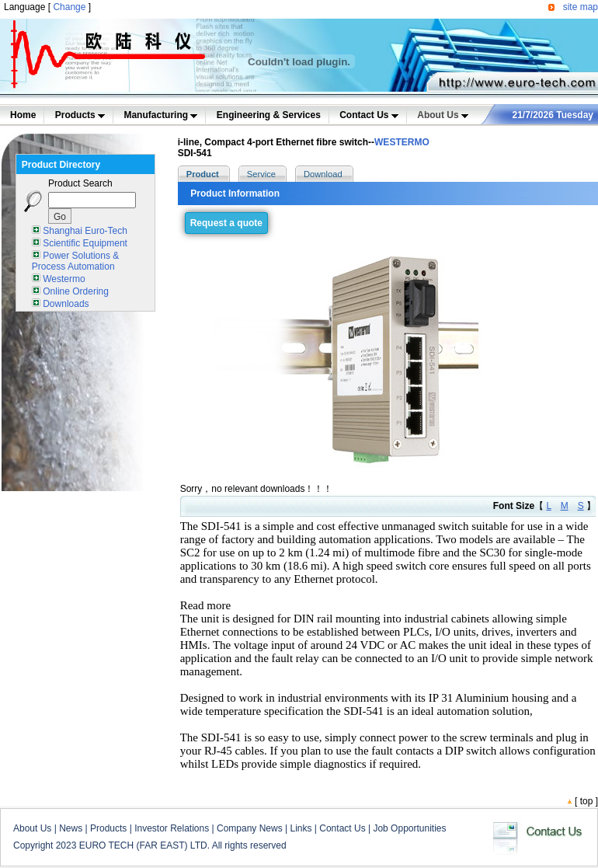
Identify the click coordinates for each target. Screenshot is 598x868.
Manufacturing (160, 115)
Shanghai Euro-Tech (85, 231)
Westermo (64, 279)
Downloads (66, 304)
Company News (250, 828)
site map (581, 7)
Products (80, 115)
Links (301, 828)
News (71, 828)
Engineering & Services (269, 115)
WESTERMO (402, 142)
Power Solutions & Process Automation (75, 261)
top (587, 801)
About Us (443, 115)
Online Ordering (76, 291)
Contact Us (369, 115)
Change (69, 7)
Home (23, 115)
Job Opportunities (409, 828)
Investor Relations (172, 828)
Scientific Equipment (85, 243)
